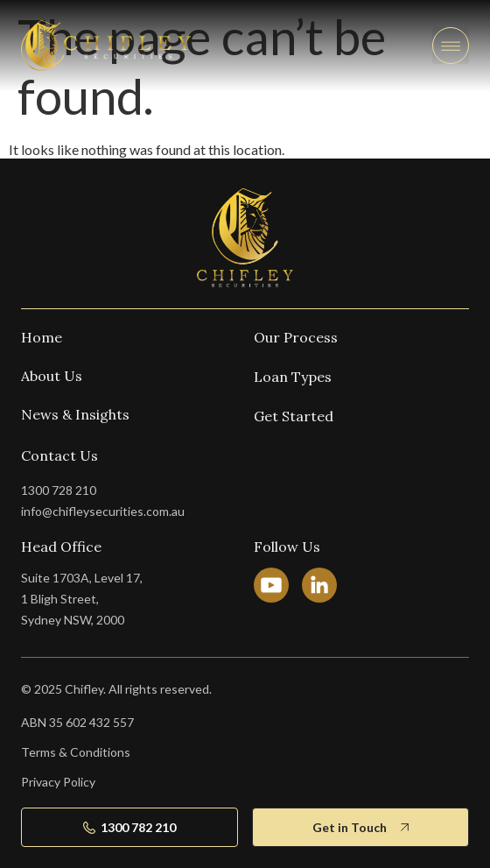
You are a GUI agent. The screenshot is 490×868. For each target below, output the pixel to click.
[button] (451, 46)
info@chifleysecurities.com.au (103, 511)
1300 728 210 (59, 490)
